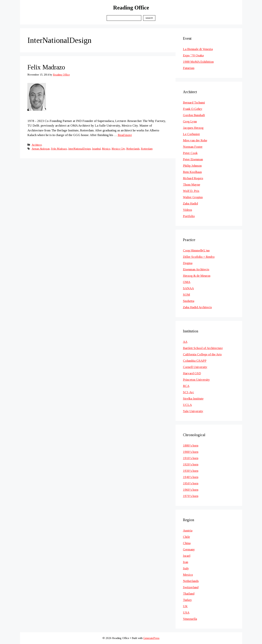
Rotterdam (147, 149)
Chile (186, 537)
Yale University (193, 411)
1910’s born (191, 458)
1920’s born (191, 464)
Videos (187, 210)
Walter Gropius (193, 197)
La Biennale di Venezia (198, 49)
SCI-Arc (188, 392)
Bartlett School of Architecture (203, 348)
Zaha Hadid (190, 204)
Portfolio (189, 216)
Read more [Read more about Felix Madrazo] (125, 135)
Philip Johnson (192, 166)
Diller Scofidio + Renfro (199, 257)
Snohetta (189, 301)
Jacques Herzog (193, 128)
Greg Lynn (190, 121)
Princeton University (196, 380)
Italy (186, 568)
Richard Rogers (193, 178)
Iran (186, 562)
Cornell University (195, 367)
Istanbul (96, 149)
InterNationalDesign (80, 149)
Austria (188, 531)
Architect (37, 145)
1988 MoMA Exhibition (198, 62)
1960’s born (191, 490)
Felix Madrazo (46, 67)
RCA (186, 386)
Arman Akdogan (41, 149)
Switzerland (191, 587)
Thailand (189, 594)
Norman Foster (193, 147)
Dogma (188, 263)
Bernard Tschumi (194, 103)
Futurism (189, 68)
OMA (187, 282)
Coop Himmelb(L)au (196, 250)
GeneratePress (151, 638)
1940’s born (191, 477)
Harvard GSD (192, 373)
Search (149, 18)
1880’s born (191, 446)
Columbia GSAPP (195, 361)
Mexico (106, 149)
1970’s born (191, 496)
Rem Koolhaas (192, 172)
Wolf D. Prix (191, 191)
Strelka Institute (193, 399)
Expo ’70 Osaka (193, 55)
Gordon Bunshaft (194, 115)
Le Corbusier (191, 134)
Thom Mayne (192, 185)
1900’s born (191, 452)
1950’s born (191, 483)
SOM (186, 295)
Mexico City (118, 149)
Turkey (187, 600)
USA (186, 613)
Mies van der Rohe (195, 140)
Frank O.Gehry (193, 109)
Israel (187, 556)
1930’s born (191, 471)
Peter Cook (190, 153)
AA (185, 342)
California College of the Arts (202, 354)
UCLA (187, 405)
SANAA (188, 288)
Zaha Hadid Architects (197, 307)
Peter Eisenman (193, 159)
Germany (189, 549)
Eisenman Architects (196, 269)
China (187, 543)
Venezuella (190, 619)
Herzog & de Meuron (197, 276)
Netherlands (133, 149)
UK (185, 606)
